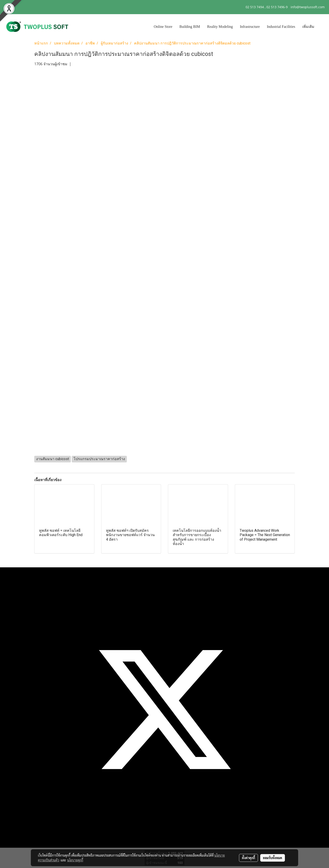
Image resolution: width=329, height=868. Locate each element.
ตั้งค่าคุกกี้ (248, 858)
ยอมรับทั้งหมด (273, 858)
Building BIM (190, 27)
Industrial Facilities (281, 27)
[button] (322, 27)
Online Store (163, 27)
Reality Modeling (220, 27)
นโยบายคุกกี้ (75, 860)
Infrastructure (250, 27)
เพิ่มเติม (308, 27)
